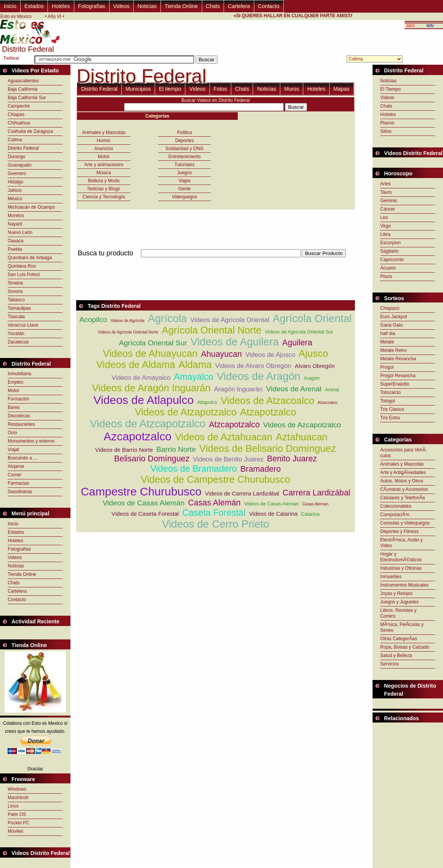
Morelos (16, 216)
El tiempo (170, 89)
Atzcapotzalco (235, 425)
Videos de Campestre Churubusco (215, 479)
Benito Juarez (292, 459)
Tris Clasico (392, 409)
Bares (14, 407)
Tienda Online (181, 6)
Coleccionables (396, 506)
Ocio (12, 433)
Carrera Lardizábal (316, 493)
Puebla (15, 249)
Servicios (390, 664)
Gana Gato (392, 325)
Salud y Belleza (396, 655)
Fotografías (92, 6)
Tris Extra (390, 418)
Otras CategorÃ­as (399, 639)
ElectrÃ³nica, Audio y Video (401, 543)
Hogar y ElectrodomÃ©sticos (401, 557)
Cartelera (239, 6)
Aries (385, 184)
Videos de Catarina (273, 514)
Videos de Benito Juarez (228, 459)
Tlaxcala (16, 317)
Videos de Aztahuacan (224, 437)
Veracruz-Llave (23, 325)
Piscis (386, 276)
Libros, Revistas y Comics (398, 613)
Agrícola (167, 318)
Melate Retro (393, 350)
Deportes (185, 141)
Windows (17, 789)
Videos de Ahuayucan (150, 353)
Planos (387, 123)
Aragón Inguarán (238, 389)
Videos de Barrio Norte (124, 450)
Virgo (386, 226)
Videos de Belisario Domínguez (268, 448)
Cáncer (388, 209)
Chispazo (390, 308)
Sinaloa (15, 283)
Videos (122, 6)
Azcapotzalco (137, 436)
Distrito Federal (23, 148)
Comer (15, 475)
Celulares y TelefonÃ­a (403, 498)
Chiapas (16, 114)
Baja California (23, 89)
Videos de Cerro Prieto (216, 524)
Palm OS (17, 814)
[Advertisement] (216, 262)
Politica (185, 132)
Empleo (16, 382)
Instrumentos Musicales (404, 585)
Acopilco (93, 320)
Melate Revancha (398, 359)
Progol (387, 367)
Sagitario (389, 251)
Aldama (195, 365)
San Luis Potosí (24, 275)
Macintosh (18, 798)
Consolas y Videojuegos (405, 523)
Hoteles (61, 6)
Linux (13, 806)
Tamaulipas (19, 308)
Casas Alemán (214, 503)
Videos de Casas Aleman (271, 504)
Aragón (311, 378)
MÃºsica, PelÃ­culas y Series (402, 627)
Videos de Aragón (258, 376)
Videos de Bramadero (193, 469)
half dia (388, 333)
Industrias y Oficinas (401, 568)
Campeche (19, 106)
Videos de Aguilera (235, 342)
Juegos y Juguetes (399, 602)
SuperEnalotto (395, 384)
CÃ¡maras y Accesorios (404, 489)
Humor (104, 141)
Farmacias (18, 483)
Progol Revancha (398, 376)
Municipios (138, 89)
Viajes (185, 181)
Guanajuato (20, 165)
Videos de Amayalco (141, 378)
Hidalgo (16, 182)
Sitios (386, 131)
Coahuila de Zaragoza (30, 131)
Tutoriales (185, 165)
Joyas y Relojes (396, 593)
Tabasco (16, 300)
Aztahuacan (302, 437)
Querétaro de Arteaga (30, 258)
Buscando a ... (22, 458)
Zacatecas (18, 342)
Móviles (16, 831)
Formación (19, 399)
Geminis (389, 201)
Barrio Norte (176, 449)
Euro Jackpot (394, 317)
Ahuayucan (221, 354)
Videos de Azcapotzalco (302, 425)
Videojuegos (185, 197)
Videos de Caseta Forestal (145, 514)
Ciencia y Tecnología (104, 197)
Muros (292, 89)
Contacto (269, 6)
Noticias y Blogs (104, 189)
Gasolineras (20, 492)
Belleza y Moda (104, 181)
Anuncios (104, 149)
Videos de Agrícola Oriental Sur (299, 332)
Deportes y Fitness (399, 531)
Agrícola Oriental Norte (212, 330)
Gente (185, 189)
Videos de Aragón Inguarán (151, 388)
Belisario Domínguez (152, 459)
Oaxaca (16, 241)
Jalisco (15, 190)
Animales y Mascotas (104, 132)
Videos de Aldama (136, 365)
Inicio (10, 6)
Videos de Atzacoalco (267, 400)
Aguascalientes (23, 81)
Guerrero (17, 173)
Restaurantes (21, 424)
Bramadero (261, 469)
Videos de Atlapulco (144, 400)
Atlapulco (207, 402)
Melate (387, 342)
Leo (384, 217)
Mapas (342, 89)
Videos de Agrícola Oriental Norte (128, 332)
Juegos (185, 173)
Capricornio (392, 260)
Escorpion (390, 243)
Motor (14, 391)
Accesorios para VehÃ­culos (404, 453)
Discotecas (19, 416)
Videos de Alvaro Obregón (253, 366)
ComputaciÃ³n (395, 515)
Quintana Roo (22, 266)
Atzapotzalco (268, 412)
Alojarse (16, 466)
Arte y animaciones (104, 165)
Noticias (147, 6)
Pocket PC (19, 823)
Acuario (388, 268)
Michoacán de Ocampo (31, 207)
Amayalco (194, 377)
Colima (15, 140)
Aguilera (297, 343)
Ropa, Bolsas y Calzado (405, 647)
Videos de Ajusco (270, 355)
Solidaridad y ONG (185, 149)
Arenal (332, 390)
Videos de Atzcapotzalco (148, 424)
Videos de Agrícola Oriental (230, 320)
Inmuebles (391, 577)
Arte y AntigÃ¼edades (403, 472)
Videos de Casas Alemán (144, 503)
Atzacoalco (328, 402)
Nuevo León (20, 232)
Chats (213, 6)
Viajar (13, 450)
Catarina (310, 514)
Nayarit (15, 224)
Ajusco (313, 353)
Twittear (11, 58)
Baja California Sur (27, 98)
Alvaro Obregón (315, 366)
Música (104, 173)
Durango (16, 157)
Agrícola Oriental (312, 318)
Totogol (388, 401)
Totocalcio (390, 392)
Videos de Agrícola (128, 320)
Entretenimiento (185, 157)
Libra (385, 234)
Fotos (220, 89)
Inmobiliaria (19, 374)
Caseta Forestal (214, 513)
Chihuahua (19, 123)
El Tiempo (390, 89)
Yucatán (16, 333)
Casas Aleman (315, 504)
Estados (34, 6)
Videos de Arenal (294, 389)
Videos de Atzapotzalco (186, 412)
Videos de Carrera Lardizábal (242, 493)
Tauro (386, 192)
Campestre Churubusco (141, 491)
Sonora (15, 291)
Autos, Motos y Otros (402, 481)
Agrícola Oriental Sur (153, 343)
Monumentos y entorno (31, 441)
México (15, 199)
